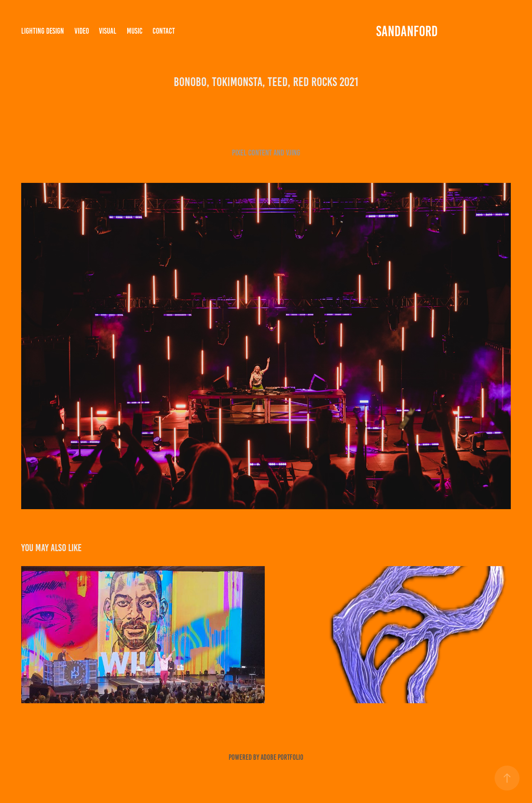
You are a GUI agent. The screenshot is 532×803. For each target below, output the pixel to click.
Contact (164, 31)
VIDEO (82, 31)
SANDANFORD (407, 31)
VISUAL (108, 31)
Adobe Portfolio (282, 757)
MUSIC (135, 31)
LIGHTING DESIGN (43, 31)
